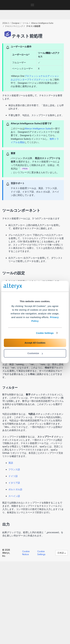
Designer (16, 23)
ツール (25, 23)
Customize (35, 353)
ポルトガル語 (15, 489)
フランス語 (14, 469)
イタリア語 (14, 483)
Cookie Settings (45, 333)
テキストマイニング (14, 26)
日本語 (62, 553)
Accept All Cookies (35, 343)
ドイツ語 (13, 476)
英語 (11, 463)
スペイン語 (14, 496)
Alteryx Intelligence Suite (42, 23)
